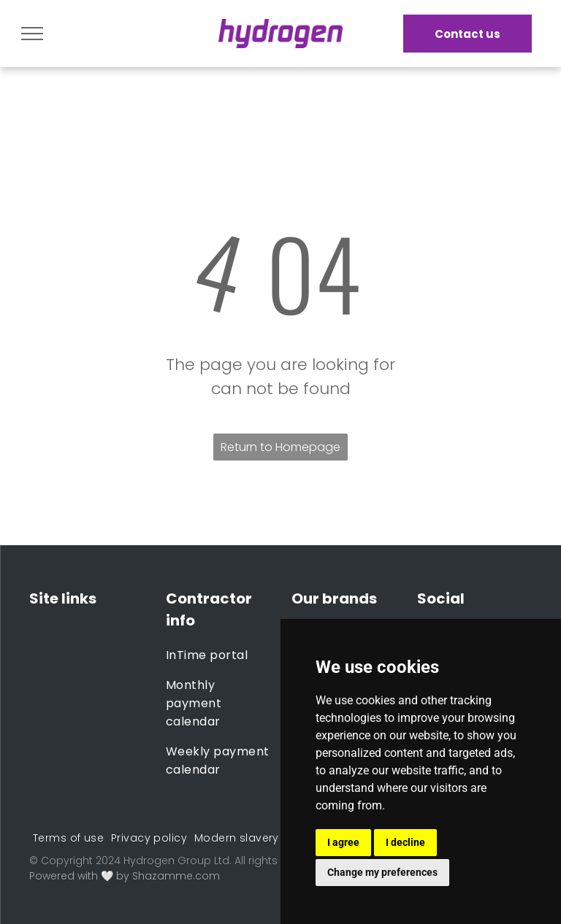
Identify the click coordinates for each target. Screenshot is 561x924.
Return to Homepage (280, 447)
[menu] (32, 34)
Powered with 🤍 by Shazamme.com (125, 876)
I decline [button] (405, 842)
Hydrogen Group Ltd (176, 861)
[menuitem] (218, 655)
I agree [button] (343, 842)
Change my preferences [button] (382, 872)
